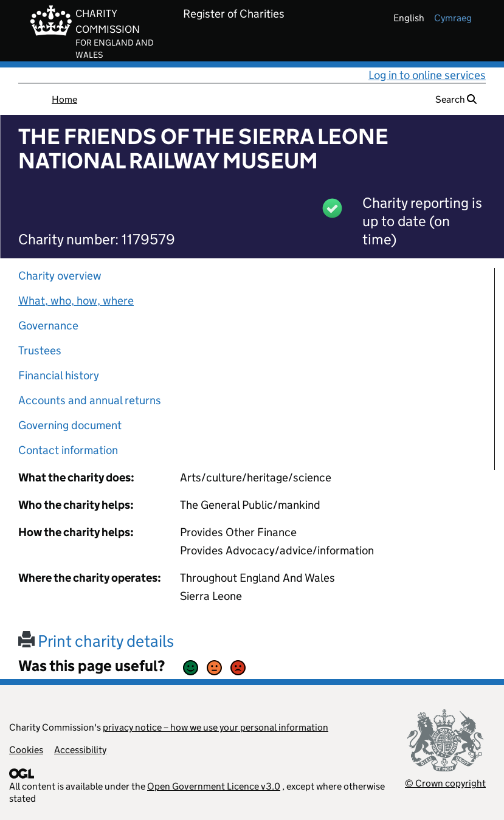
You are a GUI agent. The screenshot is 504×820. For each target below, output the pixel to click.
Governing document (70, 425)
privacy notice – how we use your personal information (216, 727)
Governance (48, 326)
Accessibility (80, 750)
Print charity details (96, 641)
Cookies (26, 750)
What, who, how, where (76, 301)
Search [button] (456, 99)
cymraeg (453, 18)
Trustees (40, 350)
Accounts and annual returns (90, 400)
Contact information (68, 450)
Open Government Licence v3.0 (214, 786)
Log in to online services (427, 75)
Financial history (59, 375)
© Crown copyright (445, 783)
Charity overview (60, 276)
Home (64, 99)
